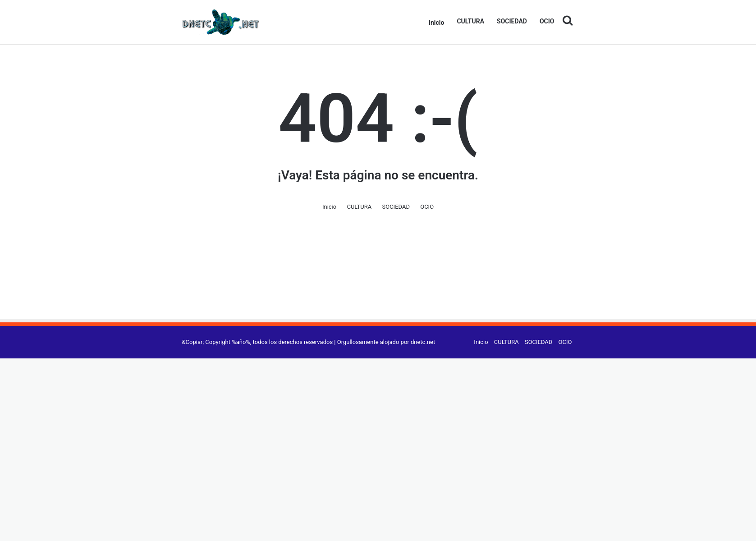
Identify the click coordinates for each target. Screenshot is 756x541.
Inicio (437, 23)
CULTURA (470, 21)
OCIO (547, 21)
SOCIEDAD (512, 21)
